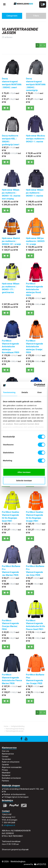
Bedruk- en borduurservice (15, 794)
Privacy (5, 770)
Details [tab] (25, 392)
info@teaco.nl (9, 825)
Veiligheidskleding (18, 726)
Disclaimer (6, 775)
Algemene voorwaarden (12, 767)
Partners (5, 781)
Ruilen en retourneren (11, 762)
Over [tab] (40, 392)
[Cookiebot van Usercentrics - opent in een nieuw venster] (34, 385)
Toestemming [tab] (9, 392)
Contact (5, 756)
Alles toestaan (24, 472)
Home (6, 726)
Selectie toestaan (24, 481)
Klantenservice (8, 754)
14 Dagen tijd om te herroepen (16, 797)
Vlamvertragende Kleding (15, 729)
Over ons (6, 751)
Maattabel (6, 773)
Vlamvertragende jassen (15, 731)
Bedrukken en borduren (11, 778)
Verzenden (6, 759)
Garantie (5, 765)
